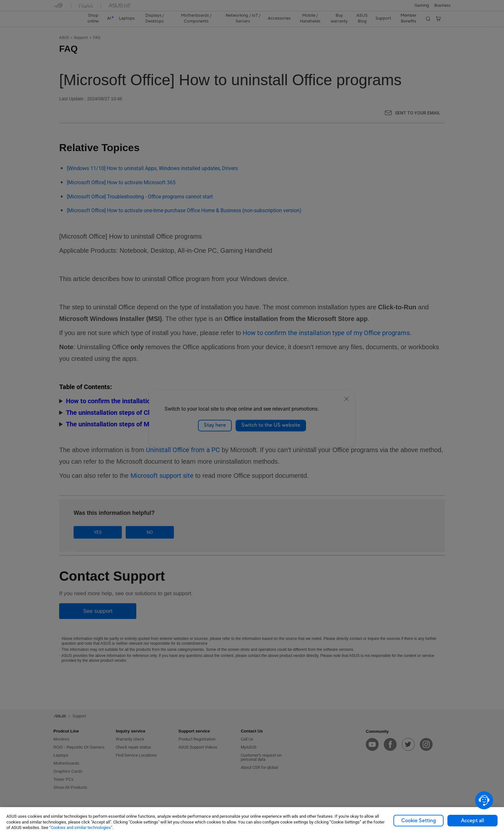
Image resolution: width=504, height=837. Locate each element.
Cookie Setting (419, 821)
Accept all (473, 821)
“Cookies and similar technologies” (81, 828)
